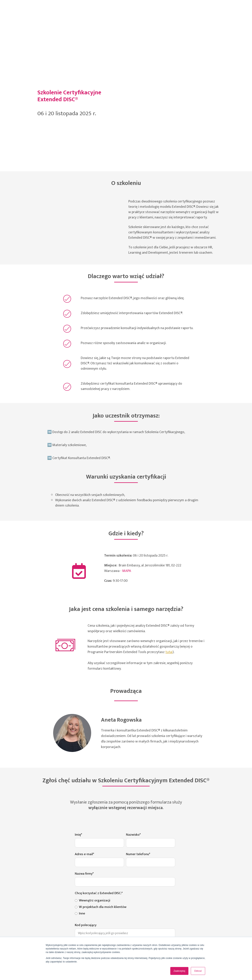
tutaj (169, 551)
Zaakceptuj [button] (179, 971)
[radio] (125, 799)
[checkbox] (125, 806)
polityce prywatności (100, 909)
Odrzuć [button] (198, 971)
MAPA (127, 470)
